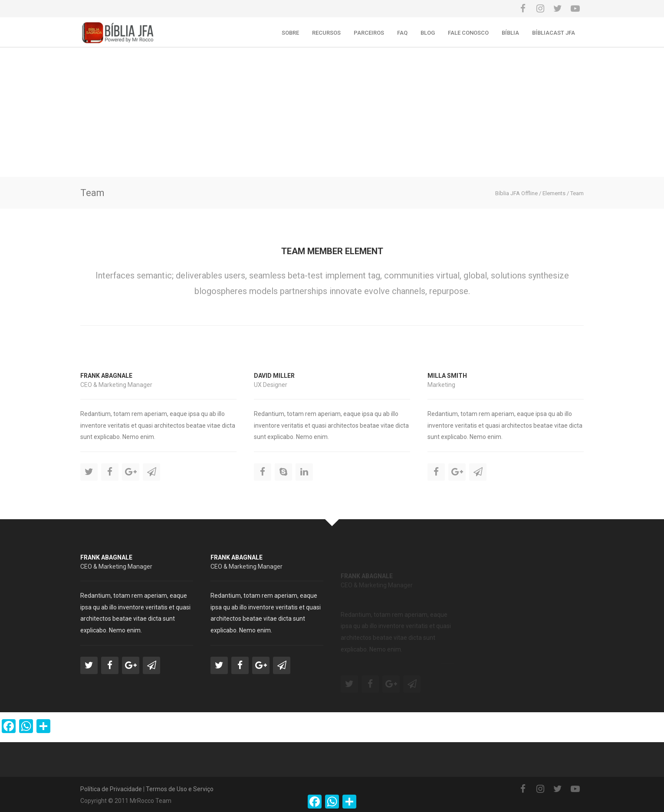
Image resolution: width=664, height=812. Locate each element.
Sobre (290, 33)
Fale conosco (468, 33)
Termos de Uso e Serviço (180, 789)
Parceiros (369, 33)
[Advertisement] (332, 112)
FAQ (402, 33)
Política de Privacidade (111, 789)
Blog (428, 33)
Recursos (326, 33)
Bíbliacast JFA (554, 33)
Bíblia (510, 33)
